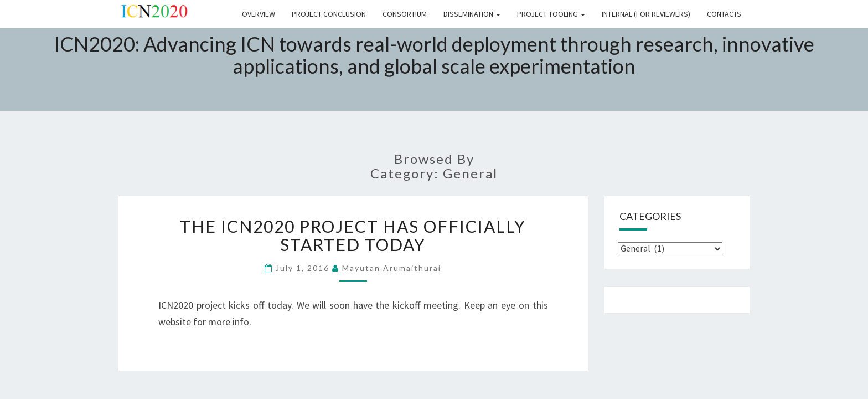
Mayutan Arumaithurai (392, 268)
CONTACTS (724, 14)
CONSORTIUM (405, 14)
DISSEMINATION (472, 14)
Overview (259, 14)
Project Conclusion (329, 14)
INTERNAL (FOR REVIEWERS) (646, 14)
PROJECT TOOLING (551, 14)
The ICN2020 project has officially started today (353, 235)
